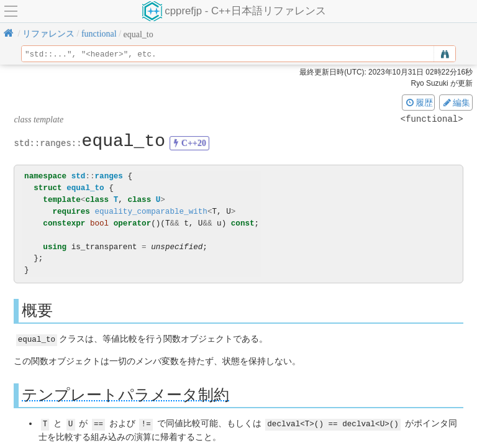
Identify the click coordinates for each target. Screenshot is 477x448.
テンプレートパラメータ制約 (125, 394)
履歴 (419, 103)
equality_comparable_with (151, 212)
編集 (456, 103)
